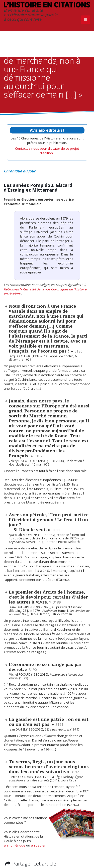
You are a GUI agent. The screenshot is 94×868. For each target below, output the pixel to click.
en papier (38, 845)
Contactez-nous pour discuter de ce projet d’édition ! (47, 151)
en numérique (15, 845)
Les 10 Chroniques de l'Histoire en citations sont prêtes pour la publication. (47, 136)
